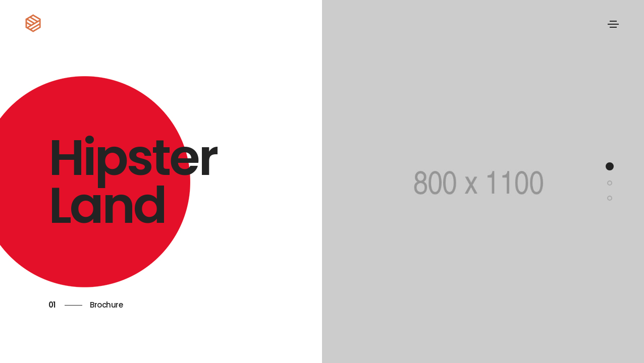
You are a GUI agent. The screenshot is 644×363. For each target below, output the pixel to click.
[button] (610, 166)
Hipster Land (133, 181)
